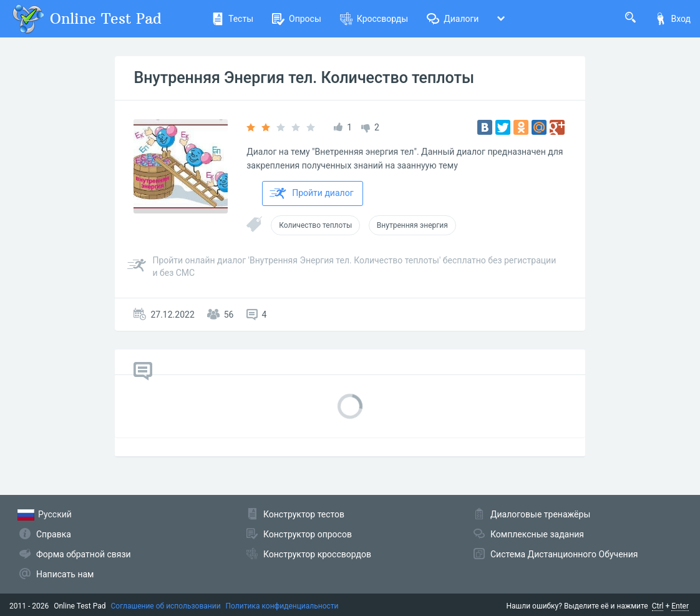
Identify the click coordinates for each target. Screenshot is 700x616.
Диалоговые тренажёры (540, 514)
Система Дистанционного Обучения (564, 554)
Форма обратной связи (84, 554)
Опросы (297, 19)
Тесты (232, 19)
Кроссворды (374, 19)
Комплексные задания (537, 534)
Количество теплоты (315, 225)
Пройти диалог (311, 193)
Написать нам (65, 574)
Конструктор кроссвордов (317, 554)
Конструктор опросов (308, 534)
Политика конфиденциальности (282, 606)
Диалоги (453, 19)
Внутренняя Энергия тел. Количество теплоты (304, 78)
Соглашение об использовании (166, 606)
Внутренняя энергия (412, 225)
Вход (673, 19)
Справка (54, 534)
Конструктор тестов (304, 514)
